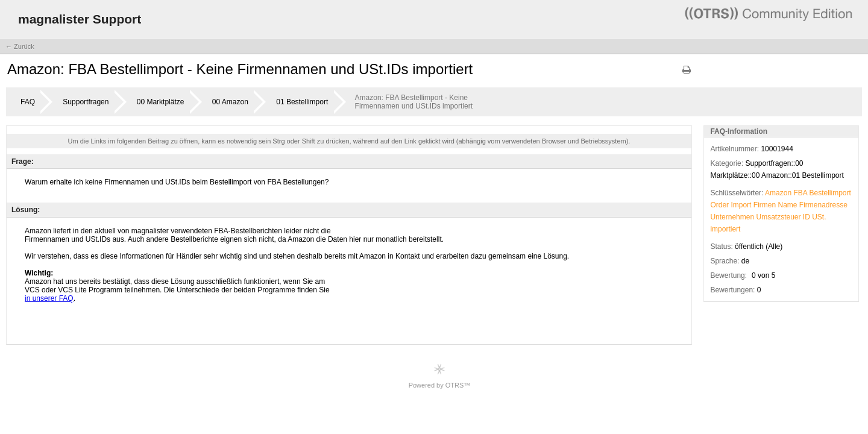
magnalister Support (80, 19)
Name (787, 205)
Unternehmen (732, 217)
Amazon (778, 193)
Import (741, 205)
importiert (725, 229)
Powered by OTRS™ (440, 376)
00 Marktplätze (161, 102)
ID (807, 217)
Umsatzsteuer (778, 217)
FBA (800, 193)
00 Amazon (230, 102)
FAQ (28, 102)
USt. (819, 217)
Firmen (765, 205)
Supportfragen (86, 102)
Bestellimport (830, 193)
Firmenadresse (823, 205)
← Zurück (20, 46)
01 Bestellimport (302, 102)
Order (719, 205)
